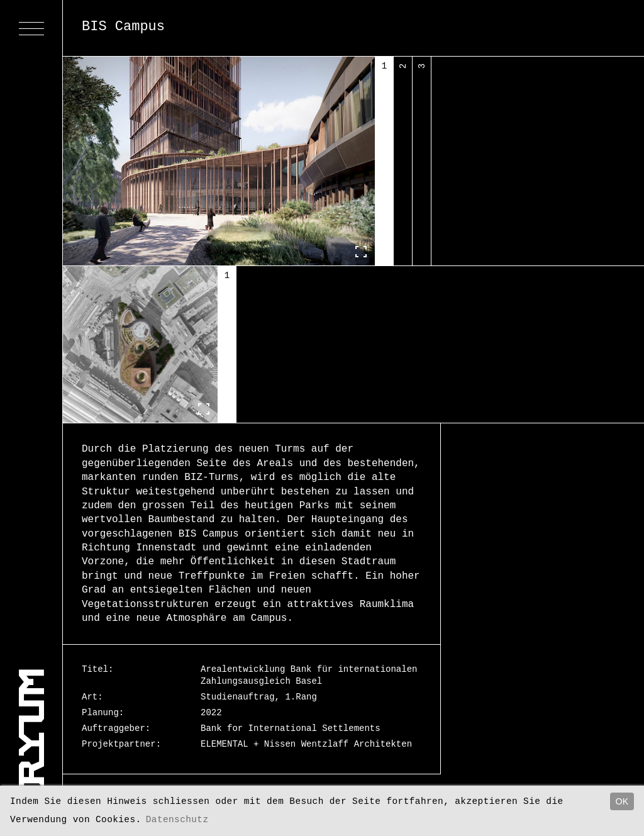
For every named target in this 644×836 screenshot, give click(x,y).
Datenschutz (184, 819)
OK (622, 801)
